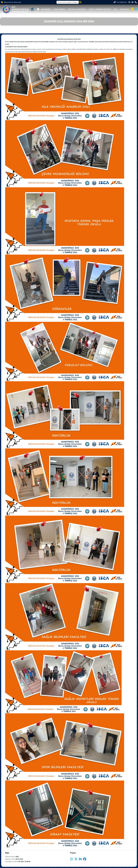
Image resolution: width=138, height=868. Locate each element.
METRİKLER (125, 9)
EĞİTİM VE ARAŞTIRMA (77, 9)
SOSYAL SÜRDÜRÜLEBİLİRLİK (100, 9)
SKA (116, 9)
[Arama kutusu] (68, 2)
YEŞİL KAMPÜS (60, 9)
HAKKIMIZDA (46, 9)
